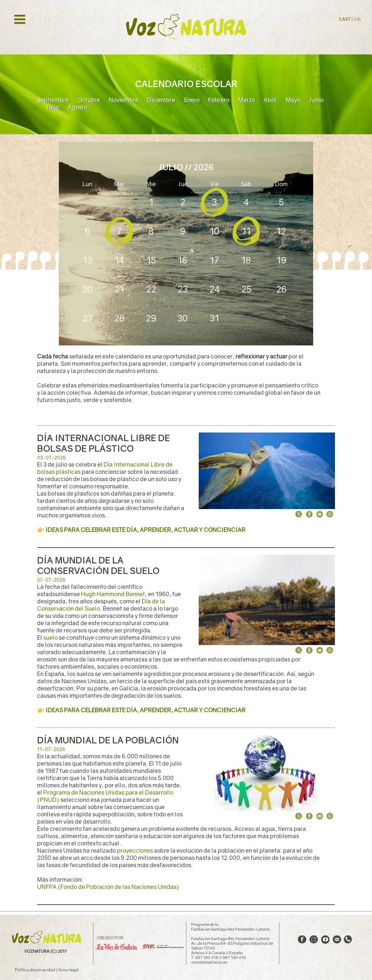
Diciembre (161, 100)
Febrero (219, 100)
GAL (357, 19)
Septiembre (53, 100)
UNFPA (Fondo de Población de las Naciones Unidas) (108, 887)
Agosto (78, 107)
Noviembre (124, 100)
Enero (192, 100)
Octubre (89, 100)
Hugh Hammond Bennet (113, 594)
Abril (270, 100)
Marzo (247, 100)
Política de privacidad (35, 970)
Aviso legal (68, 970)
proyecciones (135, 850)
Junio (316, 100)
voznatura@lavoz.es (209, 962)
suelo (50, 637)
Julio (52, 107)
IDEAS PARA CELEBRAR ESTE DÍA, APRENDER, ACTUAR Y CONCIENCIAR (145, 530)
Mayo (293, 100)
